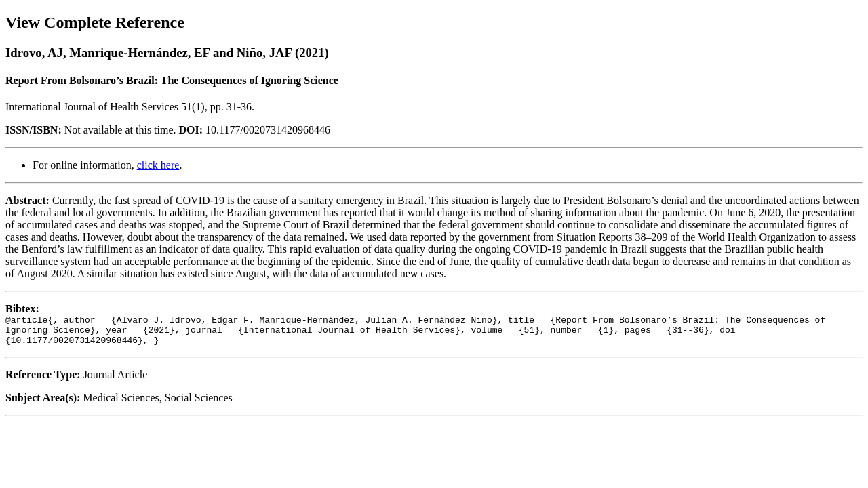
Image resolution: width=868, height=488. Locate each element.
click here (158, 165)
